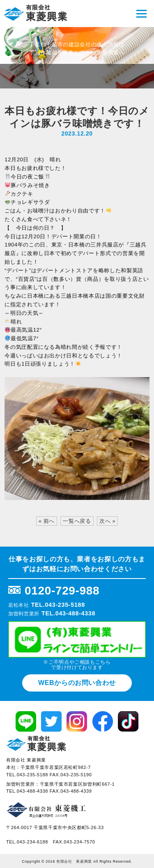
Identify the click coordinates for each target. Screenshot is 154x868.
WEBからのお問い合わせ (77, 683)
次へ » (107, 521)
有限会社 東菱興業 (74, 861)
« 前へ (47, 521)
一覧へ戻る (77, 521)
